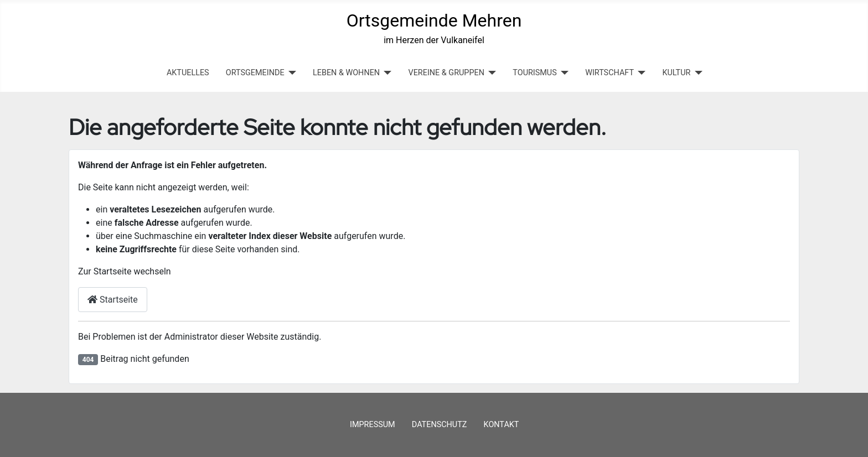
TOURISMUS (534, 73)
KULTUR (676, 73)
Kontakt (502, 425)
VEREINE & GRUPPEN (446, 73)
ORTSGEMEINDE (255, 73)
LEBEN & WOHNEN (346, 73)
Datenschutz (440, 425)
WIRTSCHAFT (609, 73)
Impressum (373, 425)
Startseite (113, 300)
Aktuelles (188, 73)
